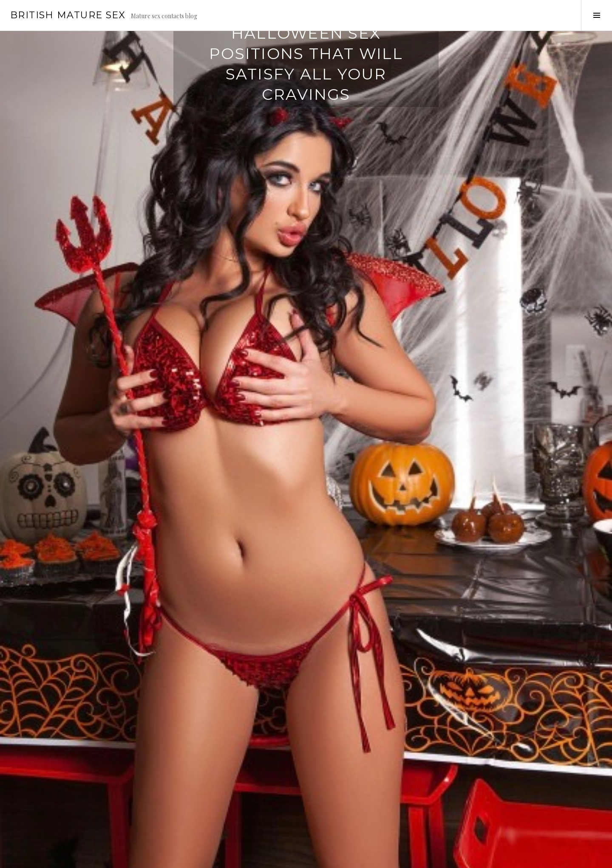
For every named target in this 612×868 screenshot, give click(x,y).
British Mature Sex (68, 15)
